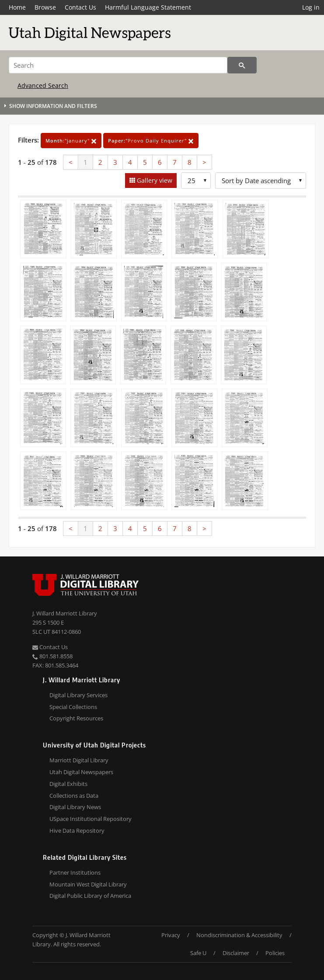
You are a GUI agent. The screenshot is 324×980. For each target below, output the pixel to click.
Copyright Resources (76, 718)
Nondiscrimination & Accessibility (239, 935)
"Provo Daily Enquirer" (151, 141)
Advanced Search (43, 85)
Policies (275, 953)
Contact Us (80, 7)
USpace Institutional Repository (91, 819)
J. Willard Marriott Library (65, 613)
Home (17, 7)
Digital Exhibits (68, 784)
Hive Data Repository (77, 831)
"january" (71, 141)
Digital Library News (75, 807)
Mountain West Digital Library (88, 884)
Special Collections (73, 707)
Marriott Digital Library (79, 760)
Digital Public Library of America (90, 896)
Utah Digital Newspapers (81, 772)
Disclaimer (236, 953)
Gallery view (154, 180)
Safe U (198, 953)
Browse (45, 7)
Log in (311, 7)
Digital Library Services (78, 695)
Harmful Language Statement (148, 7)
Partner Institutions (75, 872)
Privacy (171, 935)
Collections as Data (74, 796)
